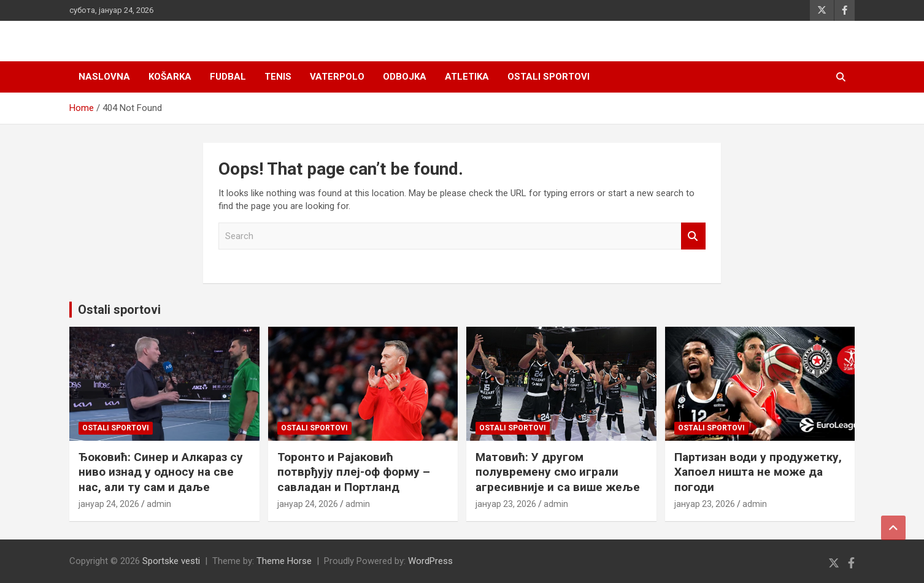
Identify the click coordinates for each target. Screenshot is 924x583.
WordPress (430, 561)
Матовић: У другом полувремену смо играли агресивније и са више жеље (558, 472)
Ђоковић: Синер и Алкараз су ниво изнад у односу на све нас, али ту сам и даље (161, 472)
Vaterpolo (337, 77)
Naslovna (104, 77)
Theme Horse (284, 561)
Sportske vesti (171, 561)
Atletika (467, 77)
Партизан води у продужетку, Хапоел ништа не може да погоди (758, 472)
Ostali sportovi (549, 77)
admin (159, 504)
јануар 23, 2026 (506, 504)
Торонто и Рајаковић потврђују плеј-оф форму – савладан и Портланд (354, 472)
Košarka (170, 77)
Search (693, 236)
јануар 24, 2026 (109, 504)
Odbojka (405, 77)
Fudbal (228, 77)
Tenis (278, 77)
